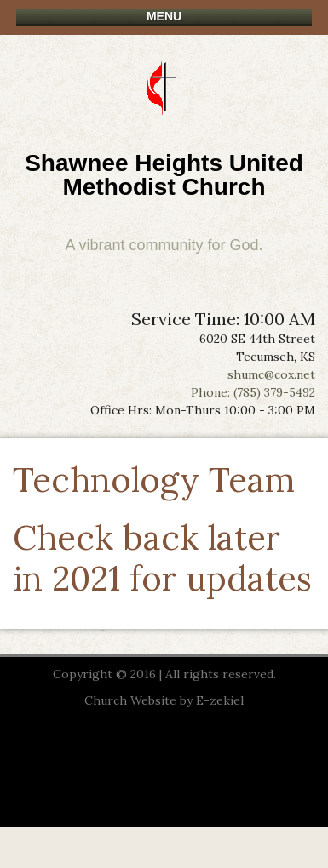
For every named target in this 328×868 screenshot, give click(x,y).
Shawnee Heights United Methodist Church (164, 175)
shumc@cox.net (271, 374)
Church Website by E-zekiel (164, 700)
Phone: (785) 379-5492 (253, 392)
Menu (164, 16)
